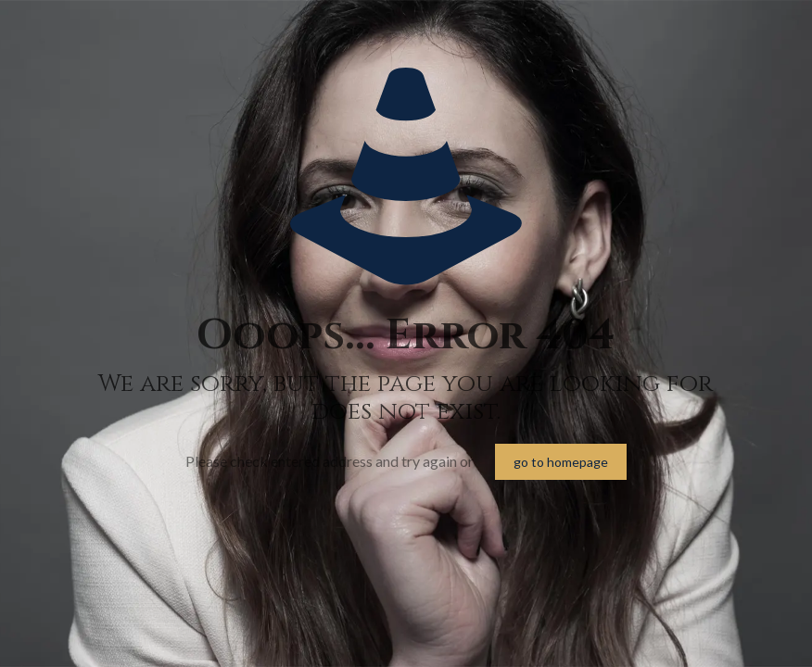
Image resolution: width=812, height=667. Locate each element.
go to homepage (561, 462)
